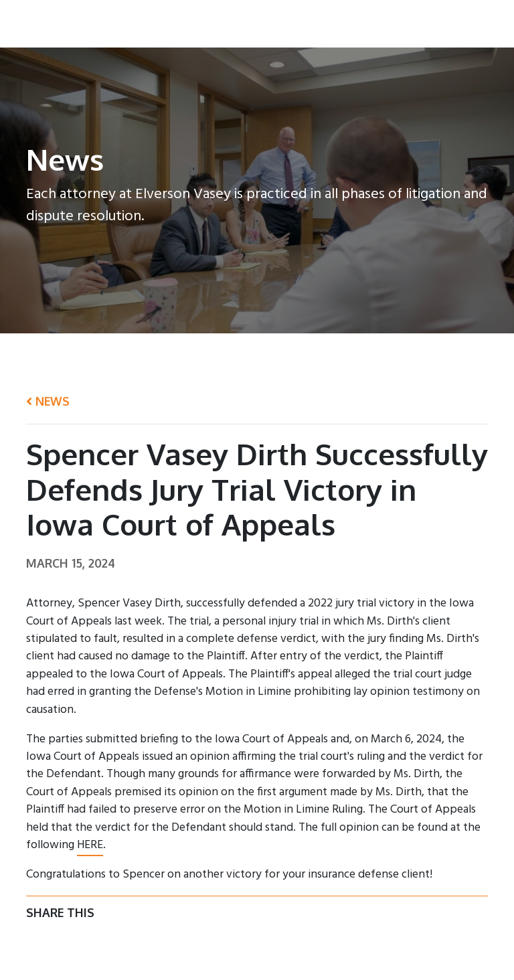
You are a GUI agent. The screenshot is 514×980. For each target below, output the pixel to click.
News (442, 26)
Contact (396, 26)
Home (162, 26)
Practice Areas (330, 26)
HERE (90, 845)
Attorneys (257, 26)
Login (483, 26)
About (204, 26)
